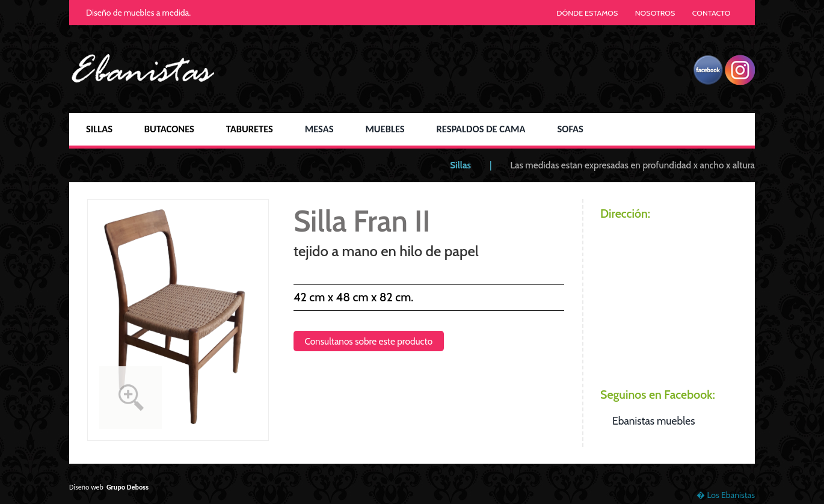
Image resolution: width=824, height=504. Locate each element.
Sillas (460, 165)
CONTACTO (712, 13)
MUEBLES (385, 129)
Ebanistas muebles (653, 421)
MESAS (319, 129)
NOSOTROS (655, 13)
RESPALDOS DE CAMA (481, 129)
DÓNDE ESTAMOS (587, 13)
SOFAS (570, 129)
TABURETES (250, 129)
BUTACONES (169, 129)
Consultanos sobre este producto (368, 341)
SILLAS (99, 129)
